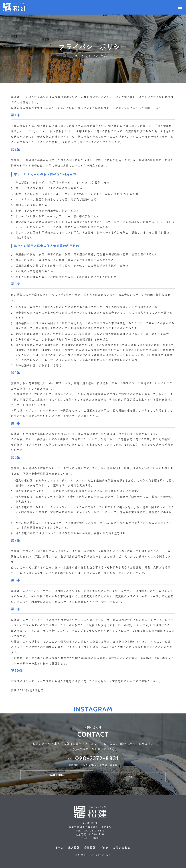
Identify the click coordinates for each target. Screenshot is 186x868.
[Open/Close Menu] (180, 7)
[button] (57, 775)
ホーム (59, 848)
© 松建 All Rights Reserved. (93, 855)
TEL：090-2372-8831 (90, 831)
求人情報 (74, 848)
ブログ (104, 848)
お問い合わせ (122, 848)
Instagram (93, 709)
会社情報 (90, 848)
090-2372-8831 (93, 758)
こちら (128, 681)
